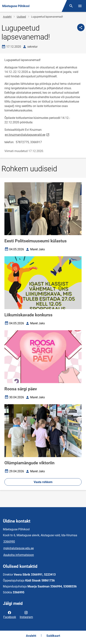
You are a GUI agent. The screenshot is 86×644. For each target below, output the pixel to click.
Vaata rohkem (43, 482)
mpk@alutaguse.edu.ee (19, 548)
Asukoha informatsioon (19, 555)
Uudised (21, 17)
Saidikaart (53, 636)
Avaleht (7, 17)
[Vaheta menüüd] (80, 6)
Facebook (10, 615)
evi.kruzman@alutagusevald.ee (27, 135)
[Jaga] (81, 27)
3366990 (9, 542)
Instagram (26, 615)
